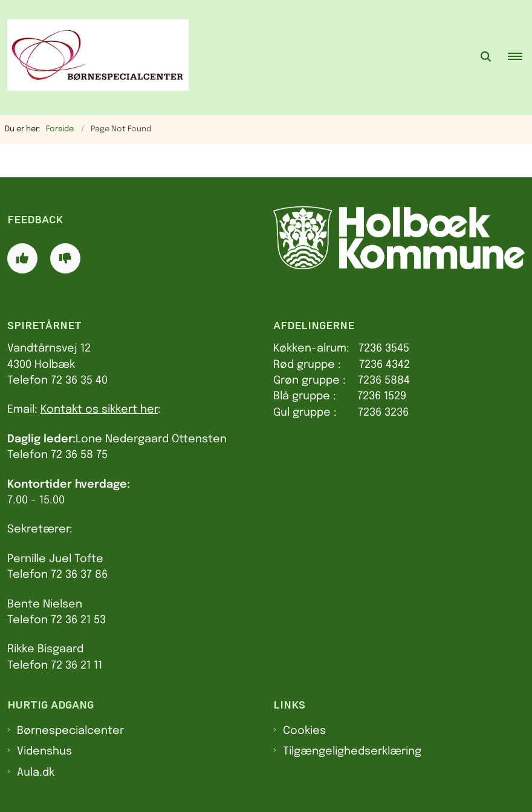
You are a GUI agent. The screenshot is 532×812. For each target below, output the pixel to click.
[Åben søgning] (486, 57)
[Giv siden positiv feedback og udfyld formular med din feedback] (22, 258)
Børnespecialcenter (70, 731)
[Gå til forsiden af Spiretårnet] (94, 57)
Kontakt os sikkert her (99, 410)
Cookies (304, 731)
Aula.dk (36, 773)
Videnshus (44, 751)
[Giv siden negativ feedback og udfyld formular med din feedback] (65, 258)
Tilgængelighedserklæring (352, 751)
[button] (520, 57)
